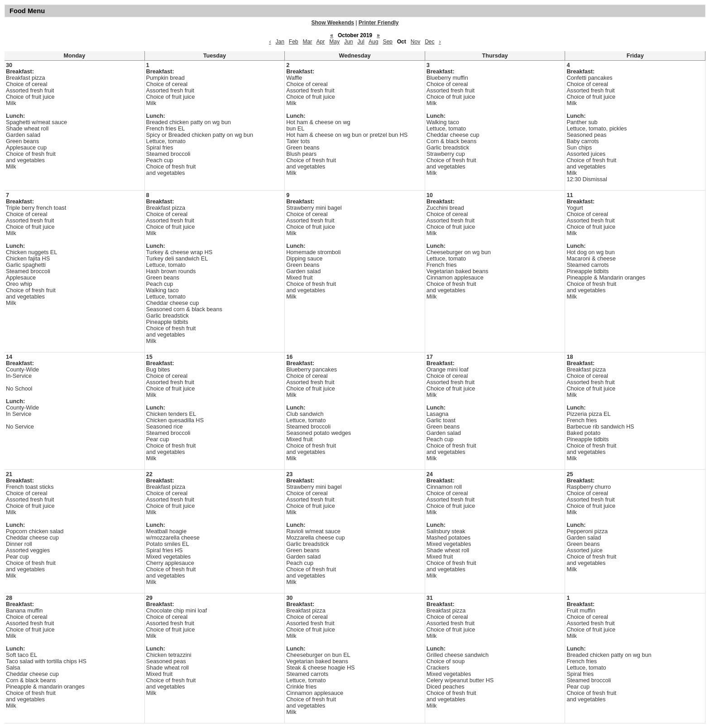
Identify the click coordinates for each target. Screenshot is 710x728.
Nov (415, 42)
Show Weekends (333, 23)
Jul (361, 42)
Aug (373, 42)
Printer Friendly (379, 23)
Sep (387, 42)
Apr (321, 42)
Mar (308, 42)
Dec (429, 42)
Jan (280, 42)
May (334, 42)
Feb (294, 42)
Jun (348, 42)
